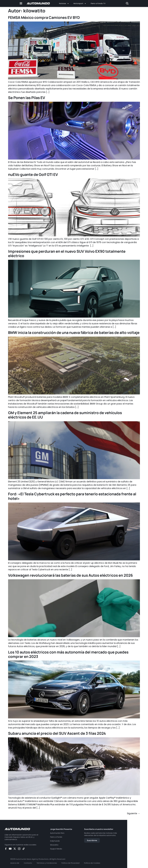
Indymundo (55, 841)
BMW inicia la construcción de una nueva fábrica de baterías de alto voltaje (74, 333)
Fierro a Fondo (56, 837)
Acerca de (15, 863)
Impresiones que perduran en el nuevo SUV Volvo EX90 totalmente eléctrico (67, 254)
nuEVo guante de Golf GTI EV (33, 174)
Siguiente (133, 813)
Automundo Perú (57, 833)
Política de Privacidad (70, 863)
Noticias (64, 4)
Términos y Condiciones (47, 863)
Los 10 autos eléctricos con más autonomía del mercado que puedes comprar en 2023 (68, 654)
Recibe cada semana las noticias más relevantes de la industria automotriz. (101, 834)
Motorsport (80, 4)
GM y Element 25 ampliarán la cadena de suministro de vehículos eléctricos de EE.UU (65, 415)
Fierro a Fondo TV (98, 3)
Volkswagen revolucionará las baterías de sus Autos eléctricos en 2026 (70, 575)
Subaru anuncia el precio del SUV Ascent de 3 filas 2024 (57, 733)
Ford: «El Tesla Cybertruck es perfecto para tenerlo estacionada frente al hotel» (72, 496)
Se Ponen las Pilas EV (27, 98)
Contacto (28, 863)
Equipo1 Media (56, 849)
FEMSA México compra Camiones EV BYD (44, 17)
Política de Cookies (92, 863)
